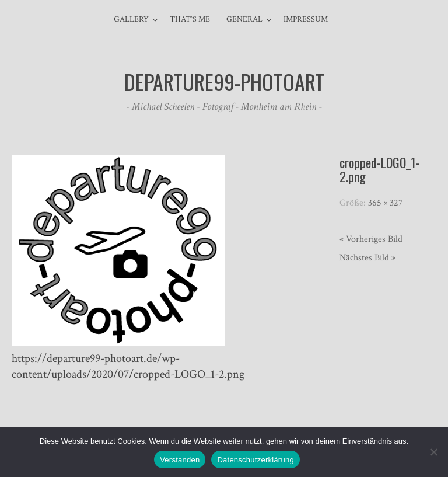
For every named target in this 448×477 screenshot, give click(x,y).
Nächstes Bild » (367, 258)
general (244, 19)
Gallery (131, 19)
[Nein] (433, 452)
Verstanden (180, 460)
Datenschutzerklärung (255, 460)
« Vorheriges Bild (371, 239)
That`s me (190, 19)
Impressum (306, 19)
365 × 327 (386, 203)
